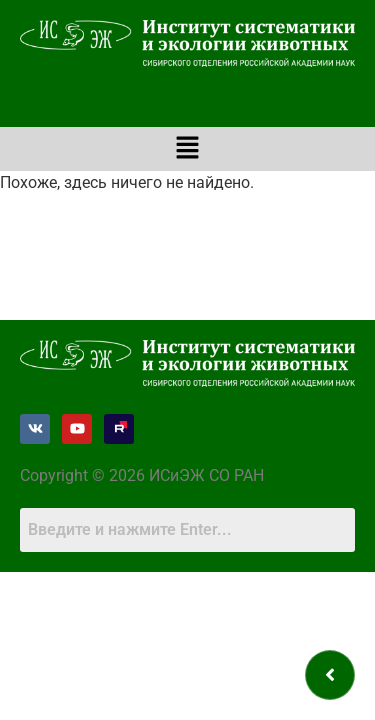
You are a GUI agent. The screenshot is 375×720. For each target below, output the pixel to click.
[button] (187, 149)
